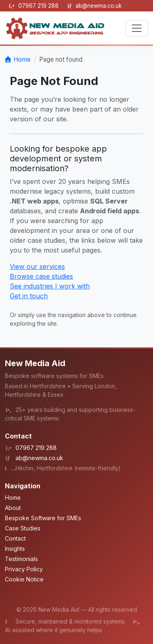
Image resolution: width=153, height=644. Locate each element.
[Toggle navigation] (137, 28)
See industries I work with (50, 286)
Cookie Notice (24, 579)
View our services (37, 266)
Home (22, 59)
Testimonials (21, 559)
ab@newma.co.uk (99, 6)
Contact (15, 538)
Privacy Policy (24, 569)
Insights (15, 549)
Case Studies (23, 528)
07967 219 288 (39, 6)
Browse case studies (41, 276)
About (13, 508)
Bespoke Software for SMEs (43, 518)
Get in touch (29, 296)
